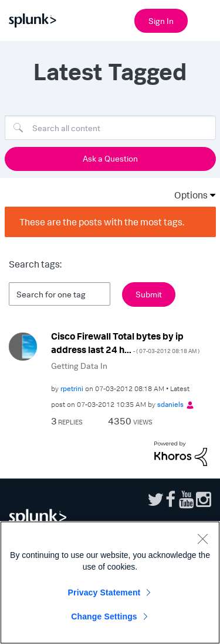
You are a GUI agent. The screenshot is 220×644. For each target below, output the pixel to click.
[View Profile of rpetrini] (72, 388)
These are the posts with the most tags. (102, 222)
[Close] (202, 539)
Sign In (161, 21)
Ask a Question (110, 158)
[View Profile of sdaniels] (170, 404)
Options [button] (187, 195)
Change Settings (104, 616)
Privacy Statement (104, 592)
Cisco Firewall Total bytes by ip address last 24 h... (125, 343)
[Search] (110, 128)
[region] (110, 583)
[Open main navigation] (204, 19)
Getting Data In (79, 366)
